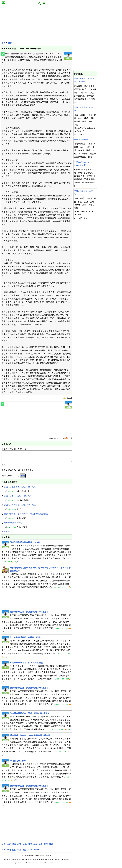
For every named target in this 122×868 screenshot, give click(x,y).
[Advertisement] (37, 23)
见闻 (46, 847)
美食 (41, 847)
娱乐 (9, 847)
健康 (10, 43)
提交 (23, 478)
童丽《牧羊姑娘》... (83, 139)
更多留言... (7, 534)
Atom (36, 852)
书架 (19, 852)
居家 (14, 847)
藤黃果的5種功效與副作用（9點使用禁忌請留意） (27, 516)
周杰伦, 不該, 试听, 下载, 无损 (18, 498)
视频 (51, 847)
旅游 (25, 847)
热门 (14, 852)
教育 (19, 847)
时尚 (30, 847)
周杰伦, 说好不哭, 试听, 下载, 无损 (20, 489)
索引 (25, 852)
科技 (35, 847)
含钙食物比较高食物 (13, 525)
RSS (30, 852)
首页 (4, 43)
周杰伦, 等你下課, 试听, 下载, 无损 (20, 507)
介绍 (9, 852)
